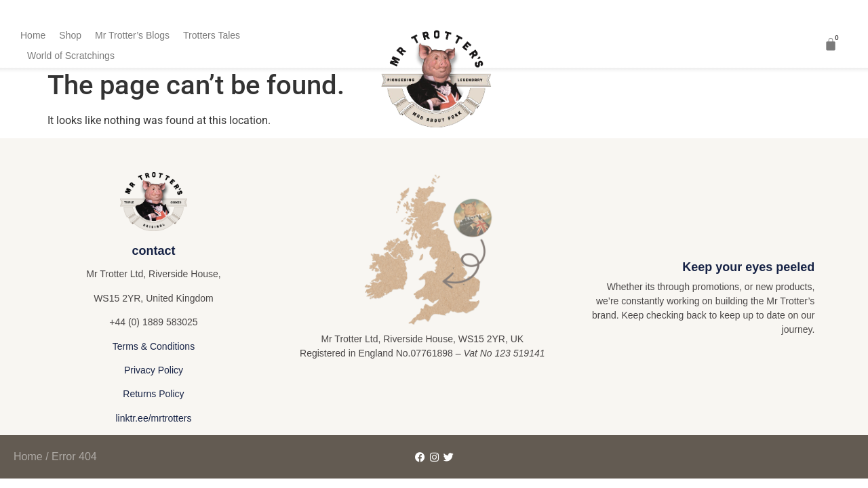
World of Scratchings (71, 56)
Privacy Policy (154, 370)
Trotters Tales (212, 35)
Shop (70, 35)
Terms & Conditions (154, 346)
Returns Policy (153, 394)
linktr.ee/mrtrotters (153, 418)
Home (33, 35)
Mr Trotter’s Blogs (132, 35)
